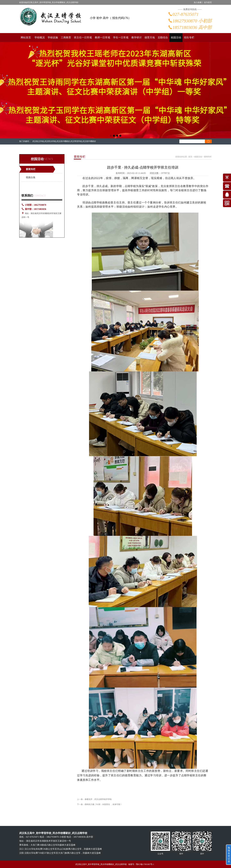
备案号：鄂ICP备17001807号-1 (141, 864)
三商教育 (66, 37)
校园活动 (176, 37)
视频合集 (31, 177)
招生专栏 (189, 37)
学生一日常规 (121, 37)
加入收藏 (198, 2)
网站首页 (26, 37)
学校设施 (53, 37)
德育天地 (150, 37)
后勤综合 (163, 37)
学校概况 (40, 37)
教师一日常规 (103, 37)
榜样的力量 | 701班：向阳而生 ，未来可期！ (103, 804)
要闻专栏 (31, 169)
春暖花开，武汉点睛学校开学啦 (98, 799)
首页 (190, 157)
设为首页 (208, 2)
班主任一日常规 (83, 37)
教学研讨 (137, 37)
